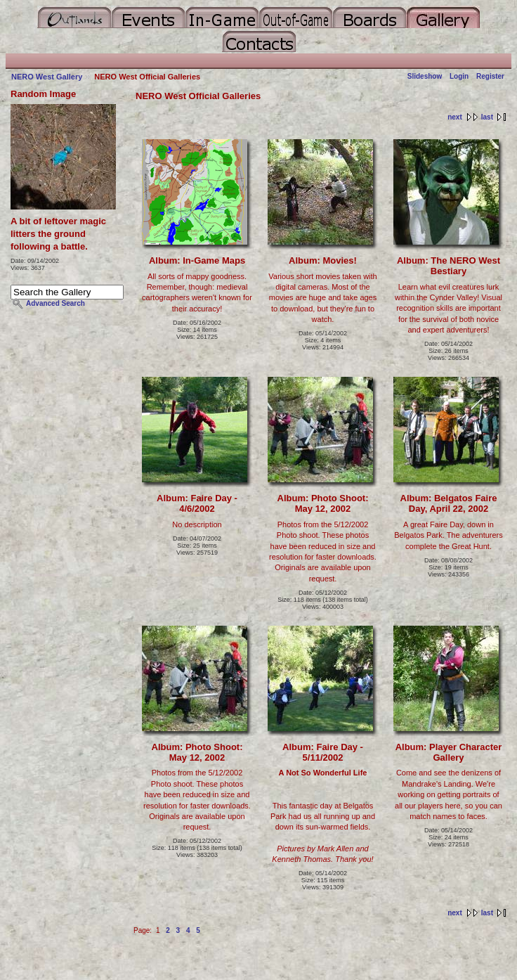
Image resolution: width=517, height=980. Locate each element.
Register (490, 76)
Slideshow (426, 76)
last (487, 117)
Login (459, 76)
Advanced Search (55, 303)
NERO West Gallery (47, 77)
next (455, 117)
